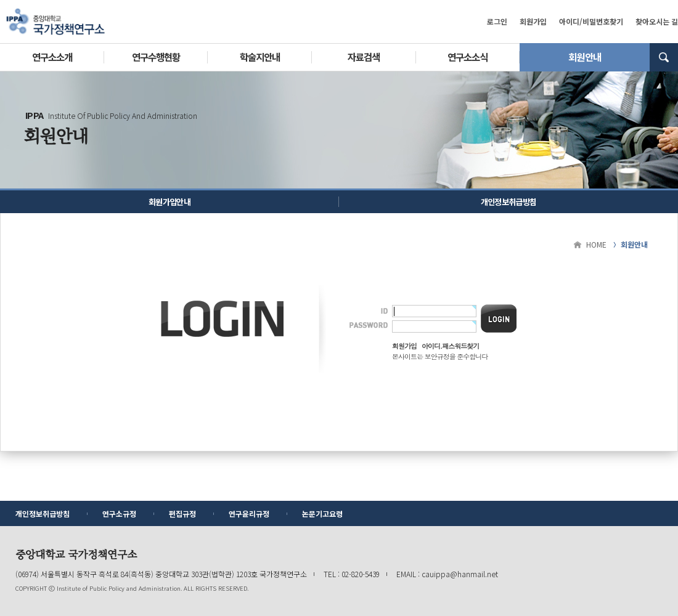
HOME (596, 244)
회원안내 (584, 57)
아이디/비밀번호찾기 (591, 21)
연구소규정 (119, 513)
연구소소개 (52, 57)
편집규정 (182, 513)
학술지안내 (260, 57)
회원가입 (533, 21)
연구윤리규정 (249, 513)
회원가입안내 (169, 202)
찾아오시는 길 (657, 21)
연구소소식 (468, 57)
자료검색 (364, 57)
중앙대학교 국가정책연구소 (55, 22)
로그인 (497, 21)
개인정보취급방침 (509, 202)
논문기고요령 (322, 513)
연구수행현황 (156, 57)
